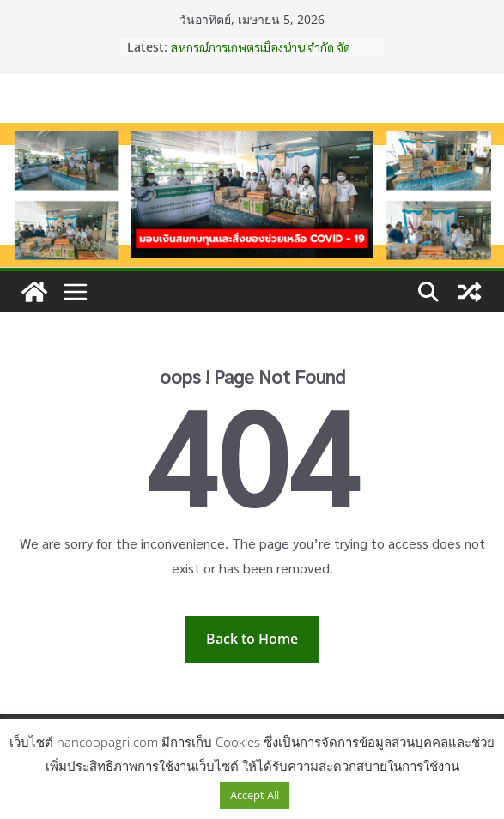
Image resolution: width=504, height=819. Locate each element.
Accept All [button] (255, 795)
